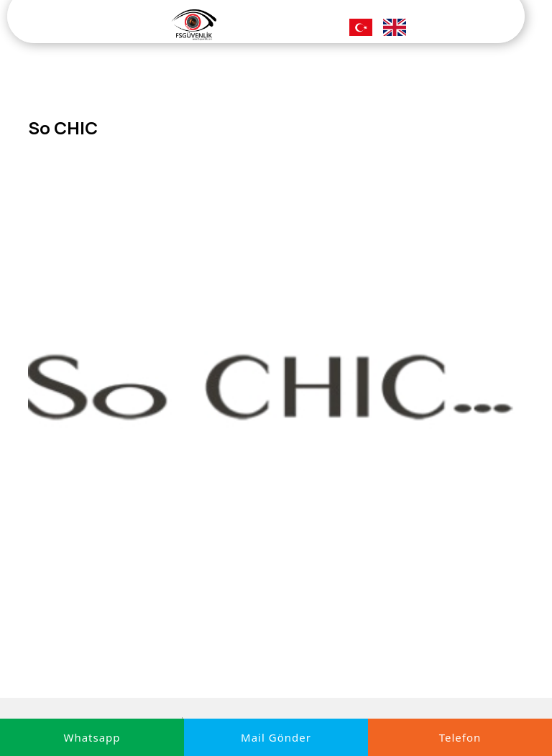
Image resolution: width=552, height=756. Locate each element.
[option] (276, 392)
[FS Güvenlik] (194, 24)
